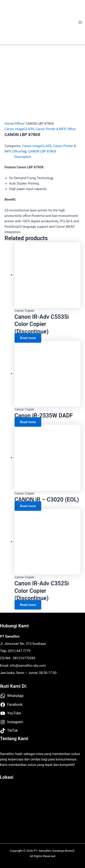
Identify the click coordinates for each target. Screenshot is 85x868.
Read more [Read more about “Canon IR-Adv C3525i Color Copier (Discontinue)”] (28, 605)
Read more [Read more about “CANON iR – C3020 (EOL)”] (28, 506)
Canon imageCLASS (19, 129)
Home (9, 124)
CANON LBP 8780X (42, 151)
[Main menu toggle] (80, 22)
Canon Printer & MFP (50, 129)
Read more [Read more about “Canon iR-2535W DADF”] (28, 422)
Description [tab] (23, 157)
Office (19, 124)
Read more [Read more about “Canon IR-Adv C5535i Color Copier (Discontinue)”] (28, 338)
